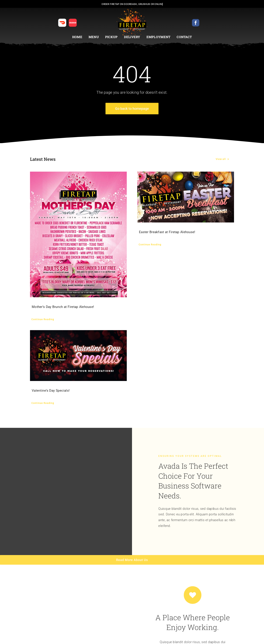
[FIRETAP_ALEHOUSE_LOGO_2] (132, 10)
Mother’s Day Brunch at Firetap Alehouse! (63, 307)
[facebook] (196, 23)
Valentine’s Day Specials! (51, 391)
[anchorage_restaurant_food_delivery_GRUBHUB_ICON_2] (73, 20)
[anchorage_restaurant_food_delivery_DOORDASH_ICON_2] (62, 20)
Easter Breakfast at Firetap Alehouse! (167, 232)
